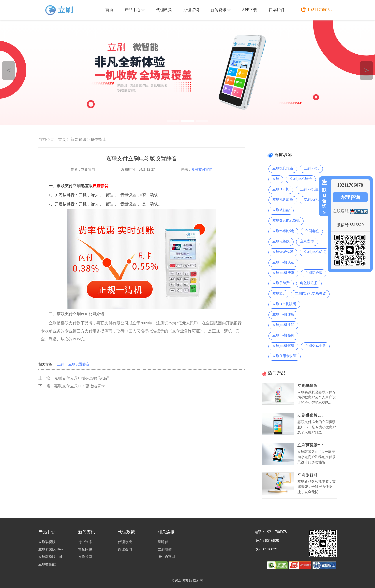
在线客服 (341, 211)
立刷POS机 (281, 189)
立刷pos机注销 (283, 325)
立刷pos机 (311, 168)
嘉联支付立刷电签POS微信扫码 (82, 378)
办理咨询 (191, 10)
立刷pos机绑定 (283, 231)
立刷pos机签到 (283, 335)
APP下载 (250, 10)
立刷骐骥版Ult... (311, 415)
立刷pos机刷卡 (301, 179)
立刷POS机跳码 (284, 304)
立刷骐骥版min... (312, 445)
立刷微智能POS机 (286, 220)
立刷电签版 (281, 241)
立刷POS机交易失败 (310, 294)
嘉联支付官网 (202, 170)
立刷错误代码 (283, 252)
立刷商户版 (314, 273)
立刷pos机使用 (283, 314)
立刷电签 (312, 231)
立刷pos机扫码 (315, 200)
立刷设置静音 (79, 364)
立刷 (60, 364)
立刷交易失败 (315, 346)
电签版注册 (309, 283)
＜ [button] (9, 70)
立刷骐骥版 (307, 385)
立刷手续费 (281, 283)
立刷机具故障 (283, 200)
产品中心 (135, 10)
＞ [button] (366, 70)
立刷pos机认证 (283, 262)
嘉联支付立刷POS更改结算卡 (80, 386)
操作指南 (98, 139)
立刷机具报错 (283, 168)
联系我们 (276, 10)
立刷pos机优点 (315, 252)
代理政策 (164, 10)
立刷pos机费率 (283, 273)
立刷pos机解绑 (283, 346)
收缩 (323, 197)
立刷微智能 (281, 210)
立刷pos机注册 (311, 189)
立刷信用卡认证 (284, 356)
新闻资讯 (220, 10)
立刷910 (278, 294)
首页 (109, 10)
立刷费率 (307, 241)
